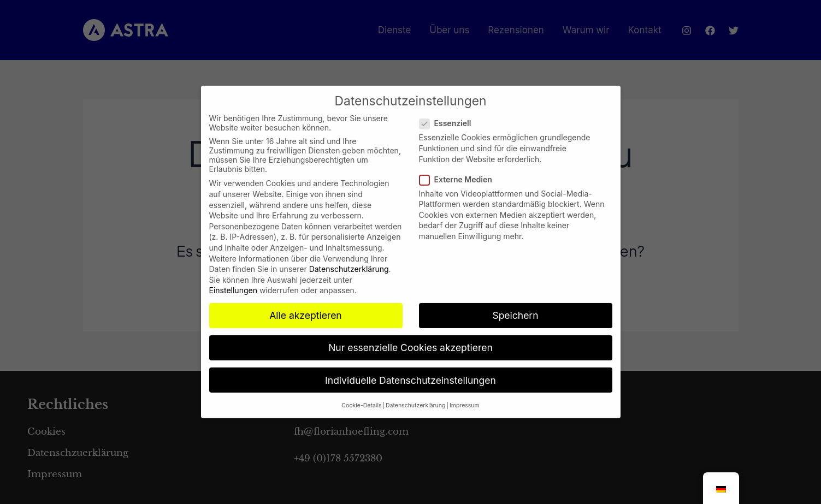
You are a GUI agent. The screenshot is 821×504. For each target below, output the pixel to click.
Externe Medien (459, 170)
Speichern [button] (515, 306)
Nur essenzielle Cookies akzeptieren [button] (410, 338)
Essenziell (449, 114)
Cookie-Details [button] (361, 396)
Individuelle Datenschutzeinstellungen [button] (410, 370)
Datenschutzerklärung (349, 260)
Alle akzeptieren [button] (305, 306)
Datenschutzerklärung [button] (415, 396)
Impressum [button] (465, 396)
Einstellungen (233, 281)
